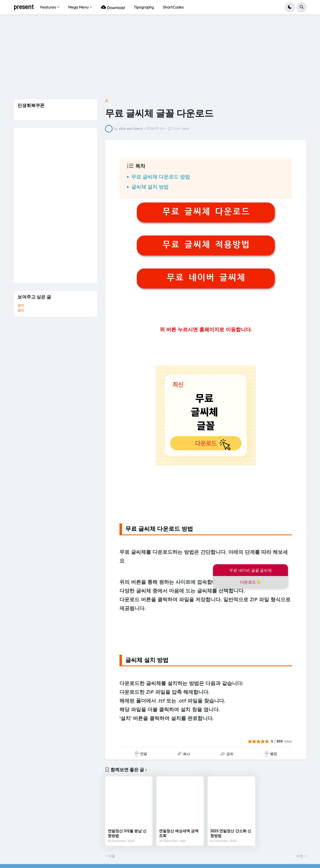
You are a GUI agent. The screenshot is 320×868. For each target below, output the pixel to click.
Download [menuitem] (113, 7)
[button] (290, 7)
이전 (300, 856)
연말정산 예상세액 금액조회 (179, 833)
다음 (112, 856)
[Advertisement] (160, 59)
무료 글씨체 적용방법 (206, 244)
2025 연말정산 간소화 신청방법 (231, 833)
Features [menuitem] (48, 7)
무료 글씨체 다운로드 (206, 211)
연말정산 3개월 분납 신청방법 (127, 833)
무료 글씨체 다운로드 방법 (161, 177)
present (23, 7)
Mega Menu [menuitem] (78, 7)
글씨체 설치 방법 (150, 187)
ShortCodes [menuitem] (173, 7)
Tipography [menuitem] (144, 7)
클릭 (21, 305)
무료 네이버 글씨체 (206, 277)
